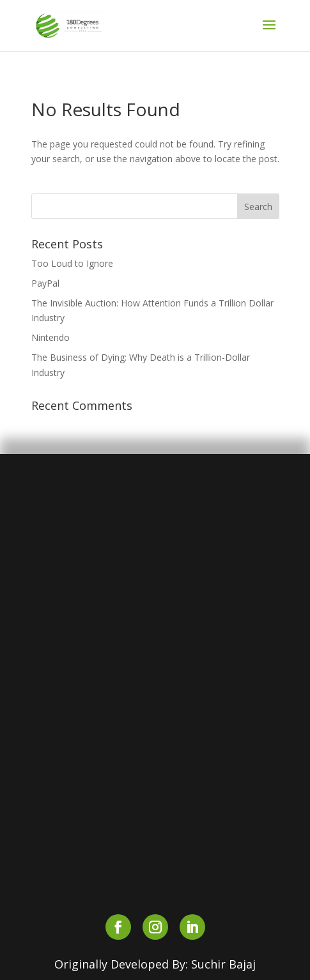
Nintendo (50, 337)
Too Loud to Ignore (72, 263)
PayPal (45, 283)
